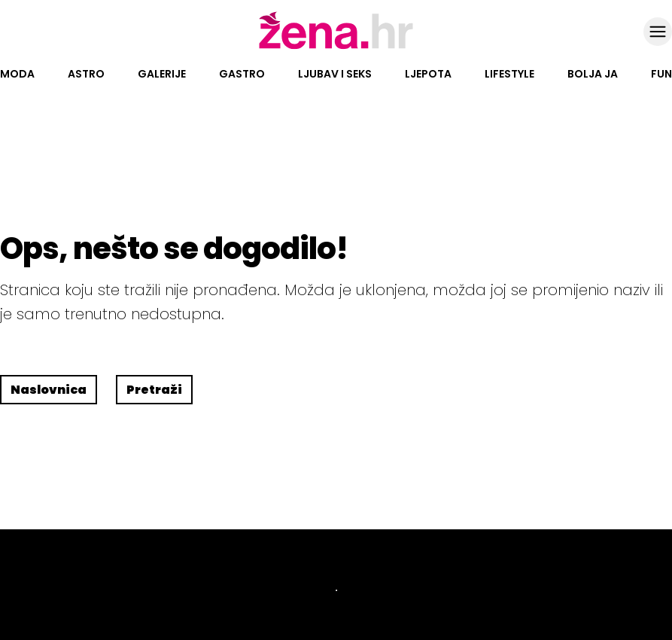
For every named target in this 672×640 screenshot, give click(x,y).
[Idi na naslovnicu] (336, 47)
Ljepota (428, 74)
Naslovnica (49, 390)
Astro (86, 74)
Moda (17, 74)
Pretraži (154, 390)
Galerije (162, 74)
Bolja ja (593, 74)
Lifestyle (509, 74)
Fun (661, 74)
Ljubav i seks (335, 74)
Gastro (242, 74)
